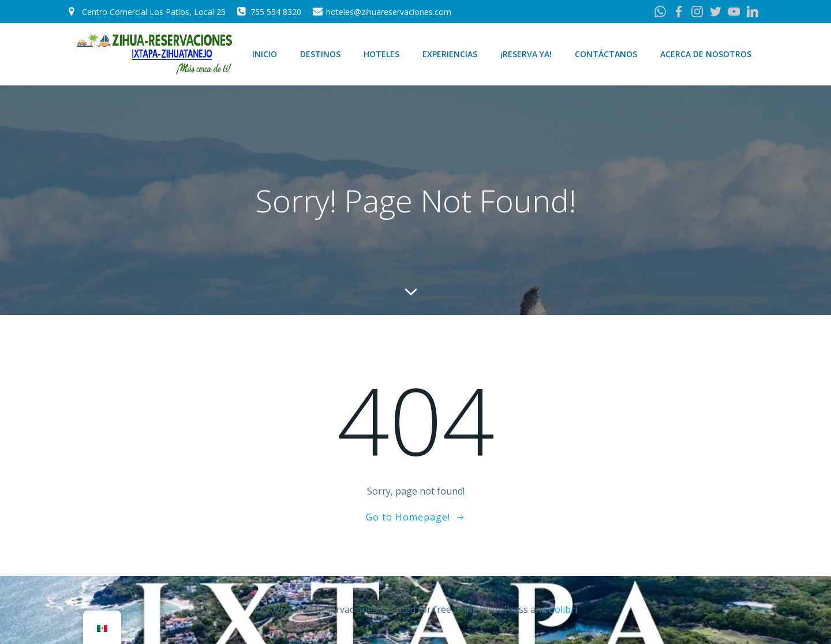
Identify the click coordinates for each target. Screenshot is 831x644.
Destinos (320, 54)
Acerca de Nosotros (706, 54)
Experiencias (450, 54)
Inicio (265, 54)
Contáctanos (606, 54)
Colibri (563, 609)
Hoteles (381, 54)
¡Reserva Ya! (526, 54)
